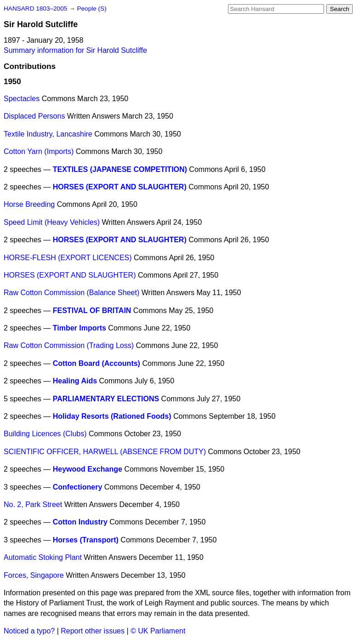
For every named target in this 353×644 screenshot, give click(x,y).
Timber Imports (80, 328)
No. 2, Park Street (33, 504)
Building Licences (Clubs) (45, 434)
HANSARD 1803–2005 (35, 9)
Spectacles (22, 99)
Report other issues (93, 631)
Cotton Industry (80, 522)
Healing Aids (75, 381)
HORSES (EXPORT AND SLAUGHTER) (120, 187)
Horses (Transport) (86, 540)
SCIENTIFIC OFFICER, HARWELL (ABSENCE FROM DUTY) (105, 452)
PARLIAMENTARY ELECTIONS (106, 399)
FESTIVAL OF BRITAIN (92, 311)
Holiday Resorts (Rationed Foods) (112, 416)
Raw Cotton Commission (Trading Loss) (69, 345)
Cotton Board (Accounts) (97, 363)
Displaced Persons (34, 116)
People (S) (91, 9)
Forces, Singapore (34, 575)
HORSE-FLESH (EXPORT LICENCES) (68, 258)
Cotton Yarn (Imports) (39, 151)
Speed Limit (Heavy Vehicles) (52, 222)
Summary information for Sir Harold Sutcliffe (75, 50)
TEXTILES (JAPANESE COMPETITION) (120, 169)
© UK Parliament (158, 631)
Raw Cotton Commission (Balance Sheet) (71, 293)
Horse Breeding (29, 204)
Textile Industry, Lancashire (48, 134)
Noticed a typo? (29, 631)
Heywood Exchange (88, 469)
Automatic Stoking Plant (43, 557)
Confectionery (78, 487)
